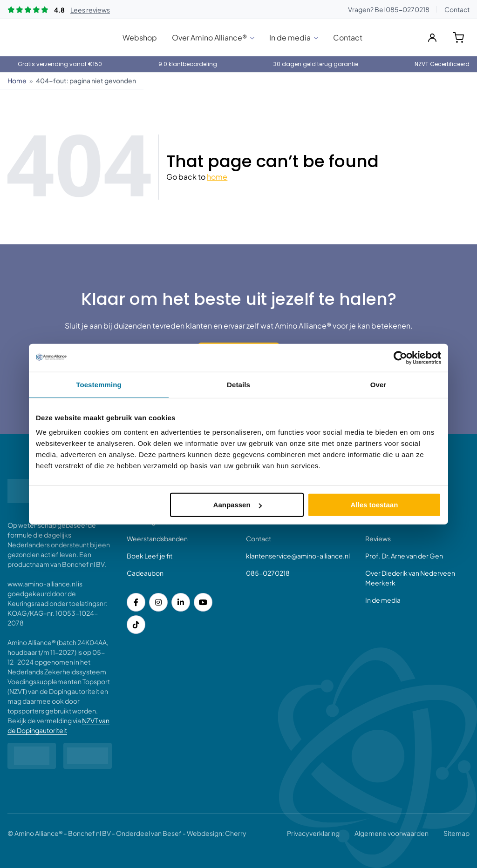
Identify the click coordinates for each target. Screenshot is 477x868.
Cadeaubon (145, 573)
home (217, 177)
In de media (290, 37)
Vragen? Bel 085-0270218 (389, 9)
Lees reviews (90, 10)
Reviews (378, 538)
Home (17, 81)
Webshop (140, 37)
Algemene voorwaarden (392, 833)
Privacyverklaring (313, 833)
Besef (172, 833)
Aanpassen (238, 505)
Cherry (236, 833)
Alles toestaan (375, 505)
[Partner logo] (88, 756)
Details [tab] (238, 384)
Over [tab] (378, 384)
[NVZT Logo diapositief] (32, 756)
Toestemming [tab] (99, 384)
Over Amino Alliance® (209, 37)
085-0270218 (268, 573)
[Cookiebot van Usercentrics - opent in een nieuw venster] (400, 357)
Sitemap (457, 833)
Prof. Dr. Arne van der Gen (404, 556)
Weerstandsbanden (157, 538)
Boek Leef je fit (150, 556)
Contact (457, 9)
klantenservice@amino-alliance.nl (298, 556)
